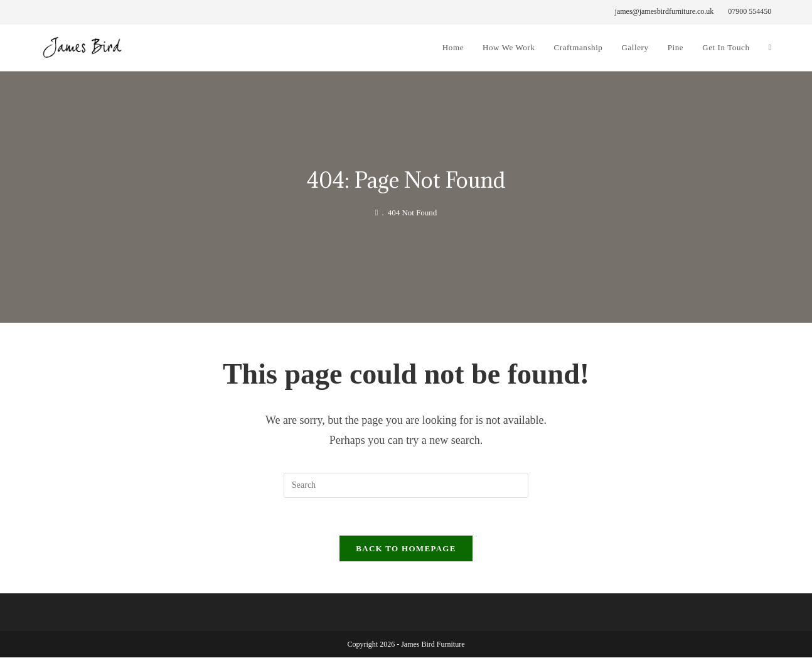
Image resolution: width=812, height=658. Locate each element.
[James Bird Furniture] (377, 213)
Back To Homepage (406, 549)
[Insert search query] (406, 485)
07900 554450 (750, 11)
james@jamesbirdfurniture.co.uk (665, 11)
